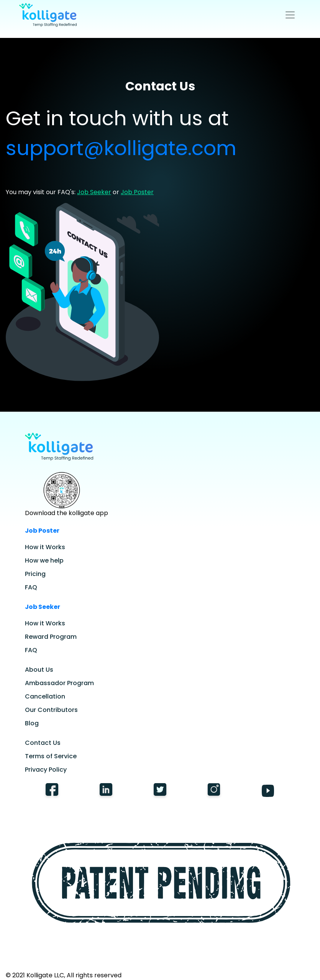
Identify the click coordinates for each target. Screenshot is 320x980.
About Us (39, 670)
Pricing (35, 574)
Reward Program (51, 637)
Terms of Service (51, 756)
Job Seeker (94, 192)
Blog (32, 723)
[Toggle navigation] (290, 15)
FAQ (31, 587)
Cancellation (45, 696)
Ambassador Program (59, 683)
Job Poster (137, 192)
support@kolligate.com (121, 148)
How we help (44, 560)
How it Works (45, 547)
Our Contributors (51, 710)
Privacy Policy (46, 770)
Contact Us (43, 743)
